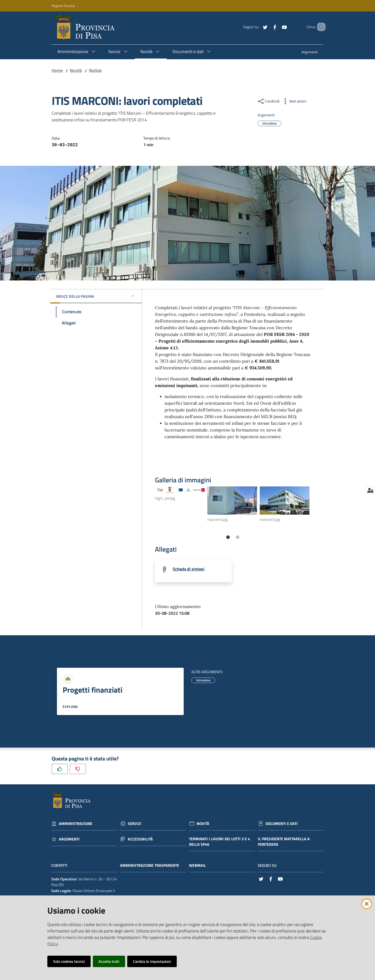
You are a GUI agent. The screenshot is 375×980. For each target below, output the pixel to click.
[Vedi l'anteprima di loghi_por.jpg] (180, 490)
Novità (76, 70)
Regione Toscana (63, 6)
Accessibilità (140, 839)
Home (57, 70)
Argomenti (69, 839)
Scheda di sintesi (189, 569)
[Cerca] (320, 27)
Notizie (95, 70)
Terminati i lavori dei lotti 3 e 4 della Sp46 (219, 842)
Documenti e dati (282, 824)
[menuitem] (310, 52)
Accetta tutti (109, 961)
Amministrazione (76, 824)
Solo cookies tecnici (69, 961)
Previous (151, 510)
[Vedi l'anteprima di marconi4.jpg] (232, 500)
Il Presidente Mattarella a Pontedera (284, 842)
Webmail (200, 866)
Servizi (135, 824)
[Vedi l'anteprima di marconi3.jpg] (285, 500)
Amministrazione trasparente (152, 866)
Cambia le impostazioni (152, 961)
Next (315, 510)
